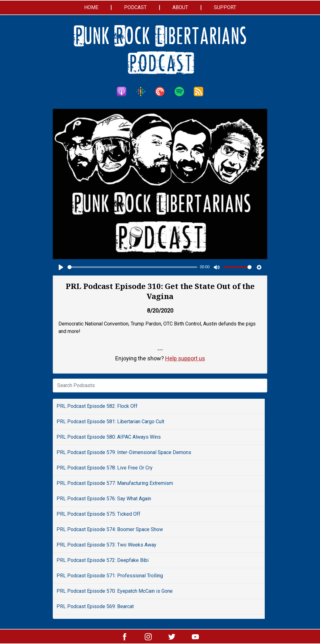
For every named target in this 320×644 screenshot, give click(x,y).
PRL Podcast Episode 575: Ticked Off (98, 514)
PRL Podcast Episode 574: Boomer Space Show (110, 529)
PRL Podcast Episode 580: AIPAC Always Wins (109, 437)
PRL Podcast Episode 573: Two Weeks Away (106, 545)
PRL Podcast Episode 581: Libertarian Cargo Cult (110, 422)
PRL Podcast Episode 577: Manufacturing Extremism (115, 483)
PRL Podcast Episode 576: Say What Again (104, 499)
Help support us (185, 358)
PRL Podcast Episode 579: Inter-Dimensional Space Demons (124, 452)
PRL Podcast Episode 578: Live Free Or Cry (105, 468)
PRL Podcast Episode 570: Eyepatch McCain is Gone (115, 591)
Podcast (135, 7)
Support (225, 7)
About (180, 7)
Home (91, 7)
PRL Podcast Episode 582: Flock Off (97, 406)
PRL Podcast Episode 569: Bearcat (95, 606)
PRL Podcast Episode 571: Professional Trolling (110, 576)
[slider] (132, 267)
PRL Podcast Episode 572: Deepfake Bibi (103, 560)
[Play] (61, 267)
